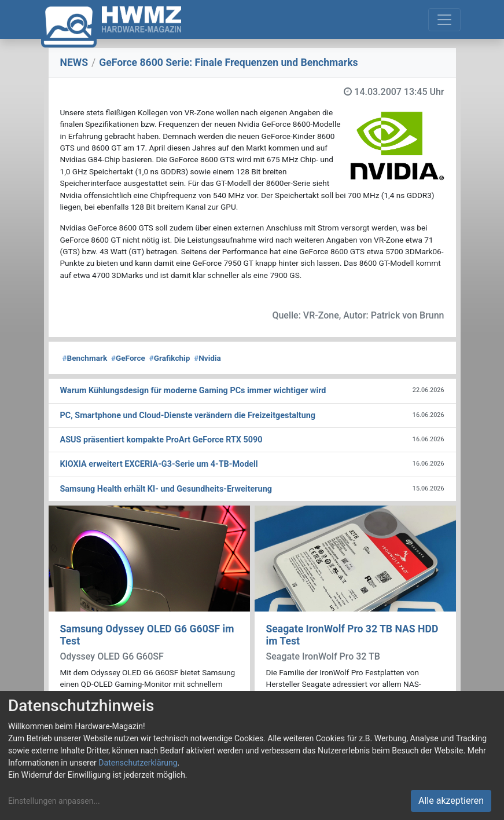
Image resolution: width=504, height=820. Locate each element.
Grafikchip (170, 358)
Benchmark (85, 358)
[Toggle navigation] (444, 20)
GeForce (128, 358)
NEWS (74, 63)
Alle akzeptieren (451, 801)
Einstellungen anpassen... (54, 801)
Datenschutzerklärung (138, 763)
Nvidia (207, 358)
